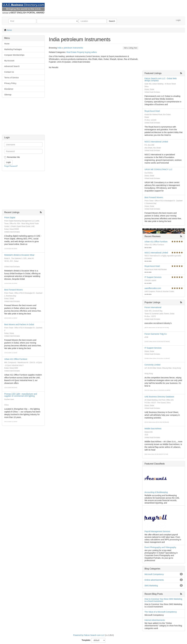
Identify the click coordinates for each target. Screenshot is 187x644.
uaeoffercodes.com (153, 288)
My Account (9, 61)
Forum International (153, 307)
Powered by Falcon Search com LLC (89, 635)
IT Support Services (153, 277)
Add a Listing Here (131, 48)
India (59, 48)
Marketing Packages (13, 49)
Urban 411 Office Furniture (16, 359)
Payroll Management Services (157, 531)
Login (178, 20)
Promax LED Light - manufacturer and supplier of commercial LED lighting (21, 395)
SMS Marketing (151, 586)
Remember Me (13, 157)
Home (9, 30)
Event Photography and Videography (160, 547)
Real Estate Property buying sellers (82, 52)
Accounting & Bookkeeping (156, 492)
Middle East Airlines (153, 429)
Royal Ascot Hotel (152, 111)
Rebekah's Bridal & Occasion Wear (19, 255)
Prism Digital (10, 218)
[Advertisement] (23, 118)
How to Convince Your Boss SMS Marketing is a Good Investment (163, 600)
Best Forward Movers (13, 290)
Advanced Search (12, 66)
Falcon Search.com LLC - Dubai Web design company (161, 79)
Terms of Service (11, 78)
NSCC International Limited (156, 142)
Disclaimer (9, 89)
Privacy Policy (10, 83)
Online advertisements (154, 580)
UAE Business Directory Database (159, 397)
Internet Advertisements (155, 620)
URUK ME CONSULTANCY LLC (158, 169)
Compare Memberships (14, 55)
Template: (86, 640)
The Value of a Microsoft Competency (161, 612)
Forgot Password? (11, 166)
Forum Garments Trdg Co (156, 334)
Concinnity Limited (152, 365)
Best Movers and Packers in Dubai (19, 324)
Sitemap (8, 95)
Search (112, 21)
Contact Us (9, 72)
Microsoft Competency (154, 574)
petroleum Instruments (73, 48)
